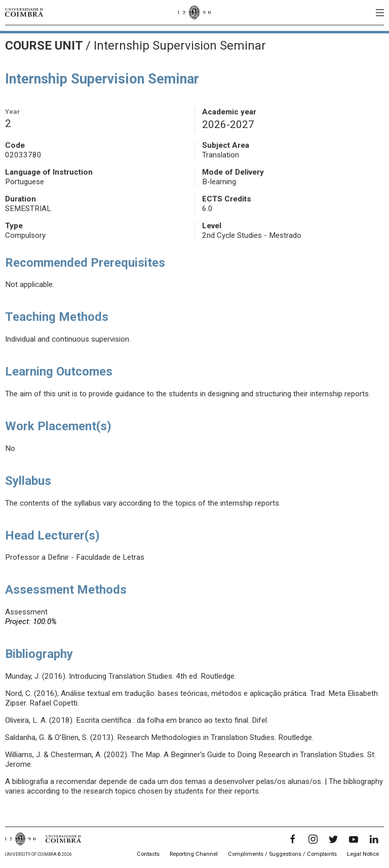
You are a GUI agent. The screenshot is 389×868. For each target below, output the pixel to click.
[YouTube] (354, 839)
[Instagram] (313, 839)
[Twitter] (333, 839)
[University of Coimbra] (24, 12)
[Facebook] (293, 839)
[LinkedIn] (374, 839)
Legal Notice (363, 854)
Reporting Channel (194, 854)
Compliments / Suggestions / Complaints (282, 854)
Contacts (148, 854)
